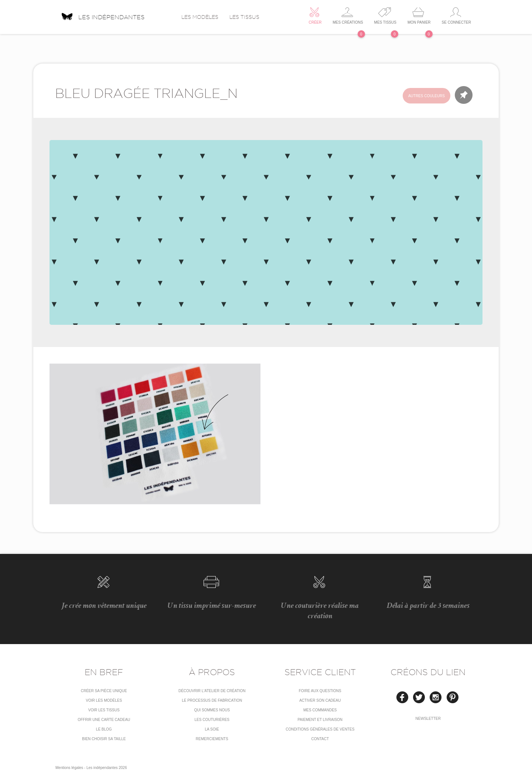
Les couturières (212, 720)
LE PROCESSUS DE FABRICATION (212, 700)
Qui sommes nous (212, 710)
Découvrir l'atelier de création (212, 691)
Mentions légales (69, 768)
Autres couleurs (427, 96)
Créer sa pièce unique (104, 691)
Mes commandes (320, 710)
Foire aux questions (320, 691)
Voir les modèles (104, 700)
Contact (320, 739)
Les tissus (244, 17)
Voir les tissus (104, 710)
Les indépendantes (103, 14)
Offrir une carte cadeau (104, 720)
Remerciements (212, 739)
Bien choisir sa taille (104, 739)
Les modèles (200, 17)
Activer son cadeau (320, 700)
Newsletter (428, 719)
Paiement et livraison (320, 720)
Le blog (104, 729)
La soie (212, 729)
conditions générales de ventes (320, 729)
